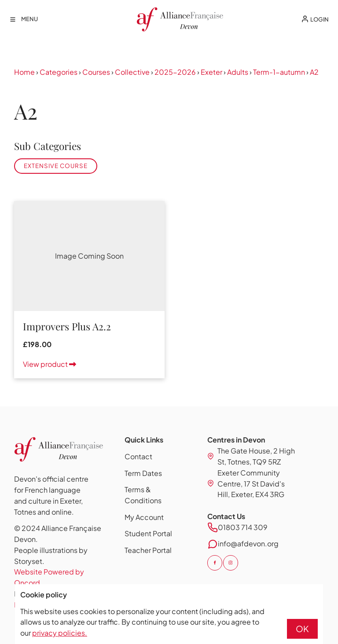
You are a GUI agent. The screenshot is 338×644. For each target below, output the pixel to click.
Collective (132, 72)
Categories (59, 72)
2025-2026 (175, 72)
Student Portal (148, 533)
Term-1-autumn (279, 72)
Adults (238, 72)
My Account (144, 517)
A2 (314, 72)
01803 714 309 (243, 527)
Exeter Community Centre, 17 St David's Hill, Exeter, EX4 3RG (251, 484)
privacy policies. (60, 633)
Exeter (211, 72)
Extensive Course (56, 166)
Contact (138, 456)
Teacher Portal (148, 550)
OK (302, 629)
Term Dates (143, 473)
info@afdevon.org (248, 543)
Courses (96, 72)
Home (24, 72)
